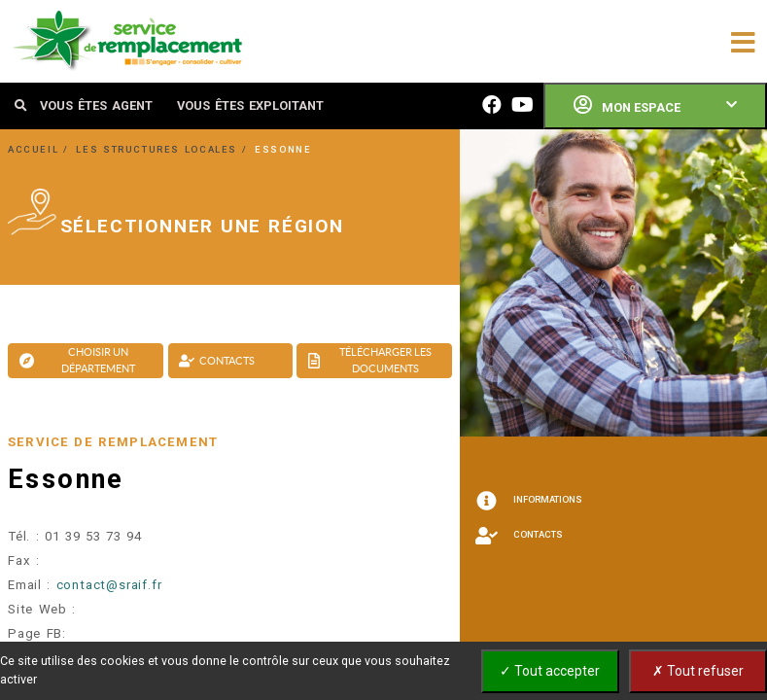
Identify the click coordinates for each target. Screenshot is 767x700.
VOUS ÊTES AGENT (96, 105)
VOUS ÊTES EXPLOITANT (250, 105)
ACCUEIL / (40, 149)
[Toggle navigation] (743, 41)
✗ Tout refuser (698, 671)
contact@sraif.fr (109, 585)
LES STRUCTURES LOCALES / (164, 149)
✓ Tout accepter (550, 671)
